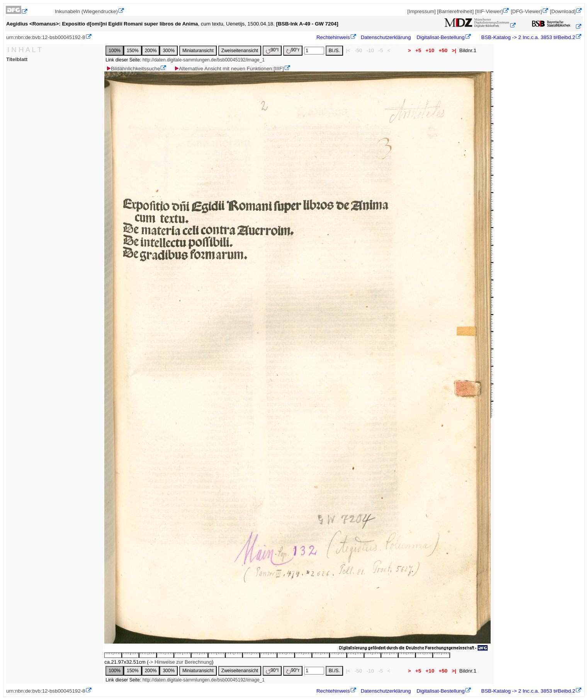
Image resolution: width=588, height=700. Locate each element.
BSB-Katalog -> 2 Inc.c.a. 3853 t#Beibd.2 (528, 37)
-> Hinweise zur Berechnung (180, 662)
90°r (293, 50)
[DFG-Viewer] (526, 11)
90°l (272, 50)
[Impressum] (421, 11)
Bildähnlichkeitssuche (133, 69)
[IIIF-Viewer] (489, 11)
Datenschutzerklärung (386, 37)
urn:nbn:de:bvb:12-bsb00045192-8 (46, 37)
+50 (443, 50)
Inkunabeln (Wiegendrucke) (86, 11)
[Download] (563, 11)
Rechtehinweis (333, 37)
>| (454, 50)
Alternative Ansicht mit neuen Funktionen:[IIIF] (229, 69)
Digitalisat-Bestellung (440, 37)
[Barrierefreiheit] (455, 11)
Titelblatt (17, 59)
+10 (430, 50)
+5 (418, 50)
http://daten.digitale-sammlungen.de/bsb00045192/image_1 (204, 60)
